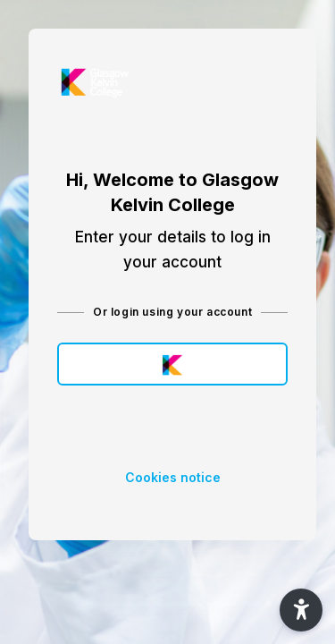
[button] (301, 610)
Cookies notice (173, 477)
